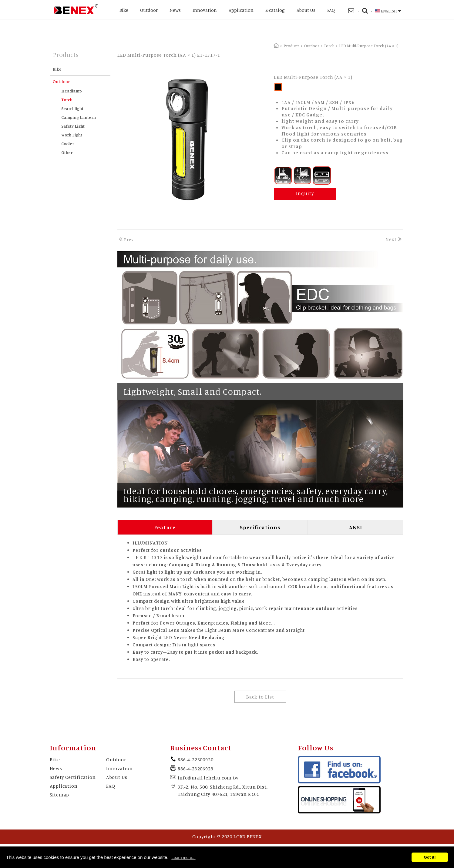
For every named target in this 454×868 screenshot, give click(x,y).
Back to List (260, 697)
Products (292, 46)
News (175, 10)
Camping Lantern (79, 117)
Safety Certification (73, 777)
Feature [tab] (165, 527)
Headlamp (72, 91)
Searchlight (72, 108)
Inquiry (305, 193)
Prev (126, 239)
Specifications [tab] (260, 527)
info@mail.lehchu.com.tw (208, 778)
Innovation (205, 10)
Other (67, 152)
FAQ (331, 10)
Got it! (430, 857)
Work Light (72, 135)
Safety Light (73, 126)
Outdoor (149, 10)
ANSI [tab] (356, 527)
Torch (329, 46)
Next (394, 239)
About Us (306, 10)
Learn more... (183, 858)
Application (241, 10)
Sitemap (60, 795)
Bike (124, 10)
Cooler (68, 144)
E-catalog (275, 10)
